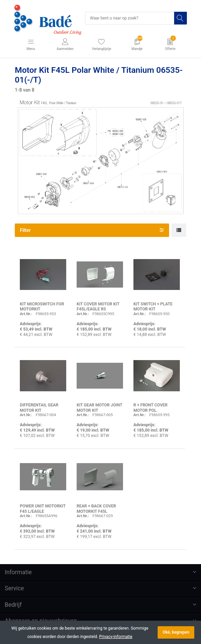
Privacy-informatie (116, 637)
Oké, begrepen (176, 632)
